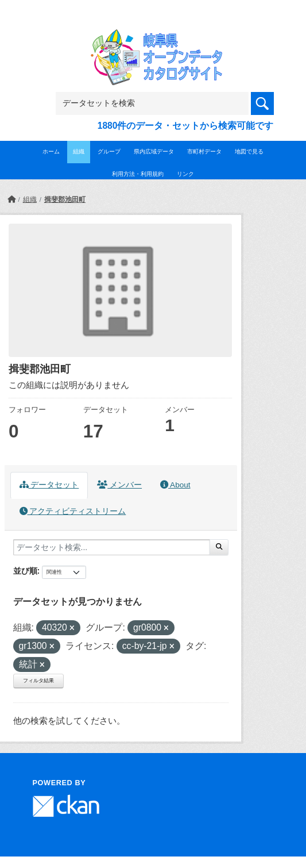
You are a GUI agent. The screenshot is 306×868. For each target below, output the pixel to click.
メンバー (119, 485)
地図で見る (249, 151)
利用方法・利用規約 (138, 174)
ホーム (51, 151)
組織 (79, 151)
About (175, 485)
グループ (109, 151)
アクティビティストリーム (73, 511)
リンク (185, 174)
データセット (49, 485)
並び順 (25, 571)
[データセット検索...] (112, 547)
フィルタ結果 (38, 681)
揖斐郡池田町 (65, 199)
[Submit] (219, 547)
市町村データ (204, 151)
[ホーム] (11, 199)
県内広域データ (154, 151)
